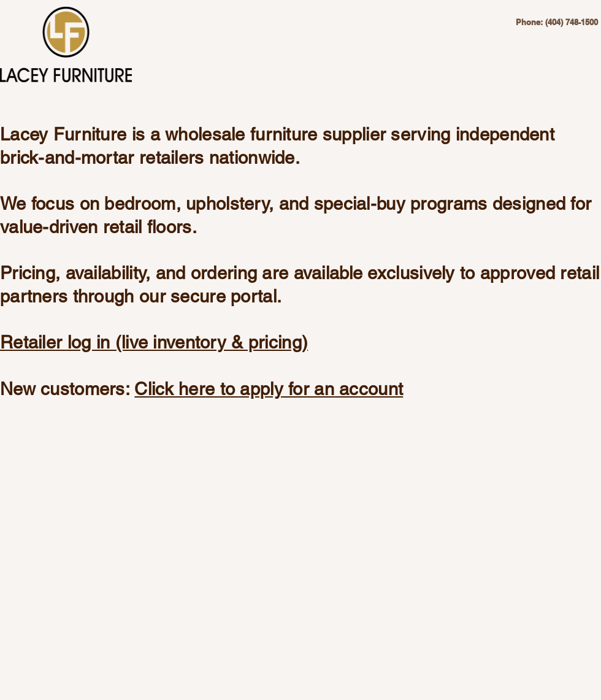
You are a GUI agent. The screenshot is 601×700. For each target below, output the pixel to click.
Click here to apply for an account (269, 389)
